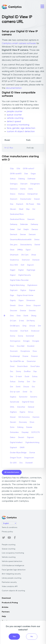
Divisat (13, 417)
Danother (21, 407)
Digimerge (31, 270)
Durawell (29, 463)
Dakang (22, 179)
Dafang (20, 427)
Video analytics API (10, 586)
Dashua (21, 194)
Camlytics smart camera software (19, 43)
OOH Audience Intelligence (13, 566)
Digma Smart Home (25, 295)
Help (4, 616)
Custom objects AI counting (13, 591)
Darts (31, 189)
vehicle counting (15, 118)
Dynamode (15, 402)
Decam (13, 422)
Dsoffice (27, 371)
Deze (12, 250)
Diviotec (32, 311)
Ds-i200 (13, 463)
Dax (12, 204)
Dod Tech (24, 331)
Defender (24, 224)
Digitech (13, 448)
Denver (23, 235)
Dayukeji (25, 432)
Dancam (24, 184)
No (32, 637)
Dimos (31, 412)
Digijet (13, 270)
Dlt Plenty (31, 321)
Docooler (14, 331)
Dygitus (13, 397)
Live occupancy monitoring (13, 553)
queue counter (14, 115)
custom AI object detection (21, 131)
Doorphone (25, 351)
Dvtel (25, 392)
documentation (14, 88)
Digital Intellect (16, 442)
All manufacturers (12, 472)
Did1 (23, 265)
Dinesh (13, 306)
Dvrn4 (18, 387)
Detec (37, 240)
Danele (29, 427)
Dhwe (34, 255)
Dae (26, 174)
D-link (21, 321)
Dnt (39, 326)
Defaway (14, 224)
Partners (6, 612)
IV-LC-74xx (9, 148)
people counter (15, 111)
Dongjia (26, 341)
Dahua (13, 179)
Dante (23, 189)
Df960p (20, 250)
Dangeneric (35, 184)
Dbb (39, 204)
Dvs (33, 387)
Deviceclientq (26, 245)
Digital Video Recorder (19, 280)
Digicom (30, 265)
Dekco (13, 437)
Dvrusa (26, 387)
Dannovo (14, 189)
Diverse (23, 311)
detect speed (14, 121)
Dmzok (32, 326)
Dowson (34, 356)
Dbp (28, 209)
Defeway (34, 224)
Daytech (20, 204)
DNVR (22, 448)
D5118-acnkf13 (16, 174)
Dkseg (34, 316)
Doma (13, 336)
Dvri (12, 387)
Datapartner (33, 194)
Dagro (33, 174)
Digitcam (14, 290)
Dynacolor (23, 397)
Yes (14, 637)
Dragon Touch (16, 458)
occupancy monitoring (18, 125)
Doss (35, 351)
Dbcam (13, 209)
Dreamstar (31, 361)
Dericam (32, 235)
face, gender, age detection (21, 128)
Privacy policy (7, 532)
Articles (5, 607)
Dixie (19, 316)
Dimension (31, 300)
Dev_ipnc (14, 245)
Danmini (36, 417)
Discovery (23, 422)
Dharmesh (14, 255)
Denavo (35, 229)
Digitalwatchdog (32, 442)
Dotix (12, 427)
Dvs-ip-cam (15, 392)
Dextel (37, 245)
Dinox (28, 306)
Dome (21, 336)
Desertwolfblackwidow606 (21, 240)
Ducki (27, 377)
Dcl (34, 209)
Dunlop (21, 382)
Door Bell (21, 346)
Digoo (21, 300)
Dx (31, 392)
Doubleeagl (15, 356)
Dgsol (28, 250)
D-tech (19, 377)
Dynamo (34, 397)
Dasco (13, 194)
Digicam (30, 437)
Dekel (12, 229)
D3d (18, 169)
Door (12, 346)
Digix (12, 295)
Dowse (25, 356)
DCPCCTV (36, 432)
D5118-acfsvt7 (29, 169)
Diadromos (15, 260)
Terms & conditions (10, 527)
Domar (32, 453)
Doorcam (14, 351)
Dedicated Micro (17, 214)
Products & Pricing (10, 603)
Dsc (12, 371)
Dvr (34, 382)
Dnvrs (32, 422)
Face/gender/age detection (14, 570)
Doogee (36, 341)
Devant (21, 437)
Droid (12, 366)
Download (6, 598)
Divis (12, 316)
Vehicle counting (9, 557)
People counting (9, 545)
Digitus (23, 290)
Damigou (14, 184)
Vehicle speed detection (12, 561)
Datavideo (14, 432)
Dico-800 (14, 265)
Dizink (26, 316)
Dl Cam (13, 321)
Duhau (35, 377)
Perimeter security (9, 582)
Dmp (25, 326)
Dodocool (35, 331)
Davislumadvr (26, 199)
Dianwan (36, 260)
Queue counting (9, 549)
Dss (12, 377)
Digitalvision (32, 285)
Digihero (13, 412)
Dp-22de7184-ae (17, 361)
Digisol (13, 275)
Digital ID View (28, 402)
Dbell (21, 209)
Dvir (28, 382)
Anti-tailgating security (11, 574)
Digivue (32, 290)
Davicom (14, 199)
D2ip (12, 169)
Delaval (31, 407)
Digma (22, 412)
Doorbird (31, 346)
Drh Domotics (24, 417)
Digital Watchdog (17, 285)
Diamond (26, 260)
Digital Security (25, 275)
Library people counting (12, 578)
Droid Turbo (35, 366)
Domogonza (15, 341)
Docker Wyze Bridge (18, 453)
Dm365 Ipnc (15, 326)
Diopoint (37, 306)
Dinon (21, 306)
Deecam (31, 219)
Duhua (13, 382)
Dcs (21, 463)
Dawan (37, 199)
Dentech (14, 235)
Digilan (21, 270)
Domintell (30, 336)
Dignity (13, 300)
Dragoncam (29, 458)
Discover (14, 311)
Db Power (30, 204)
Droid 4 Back (22, 366)
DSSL (12, 407)
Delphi (26, 229)
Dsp (35, 371)
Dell (19, 229)
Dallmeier (31, 179)
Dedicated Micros (17, 219)
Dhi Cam (25, 255)
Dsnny (19, 371)
